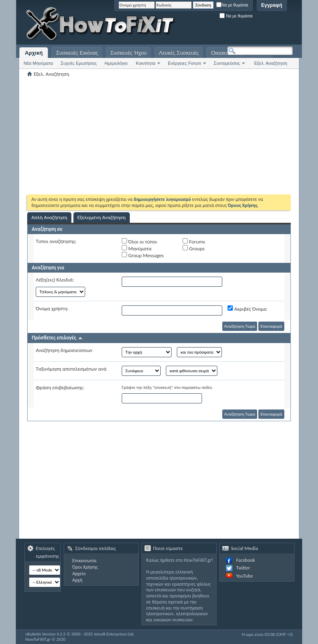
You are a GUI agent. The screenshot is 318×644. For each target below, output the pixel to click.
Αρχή (77, 580)
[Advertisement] (192, 24)
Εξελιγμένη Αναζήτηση (102, 217)
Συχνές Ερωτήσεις (79, 63)
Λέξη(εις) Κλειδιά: (55, 280)
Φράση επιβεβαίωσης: (60, 387)
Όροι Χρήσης (85, 567)
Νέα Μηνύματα (38, 63)
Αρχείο (79, 574)
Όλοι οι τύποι (139, 241)
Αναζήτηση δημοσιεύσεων (64, 350)
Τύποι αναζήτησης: (56, 241)
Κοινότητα (146, 63)
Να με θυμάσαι (232, 5)
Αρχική (34, 53)
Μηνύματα (136, 248)
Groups (193, 248)
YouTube (244, 576)
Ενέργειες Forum (185, 63)
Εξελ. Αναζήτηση (271, 63)
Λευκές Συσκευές (179, 53)
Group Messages (143, 255)
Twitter (243, 568)
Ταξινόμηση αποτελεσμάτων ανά (71, 369)
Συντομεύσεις (227, 63)
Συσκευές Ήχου (129, 53)
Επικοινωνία (84, 561)
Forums (194, 241)
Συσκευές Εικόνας (77, 53)
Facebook (245, 560)
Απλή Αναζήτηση (49, 217)
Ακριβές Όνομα (247, 309)
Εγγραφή (272, 5)
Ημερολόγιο (116, 63)
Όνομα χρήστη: (52, 308)
